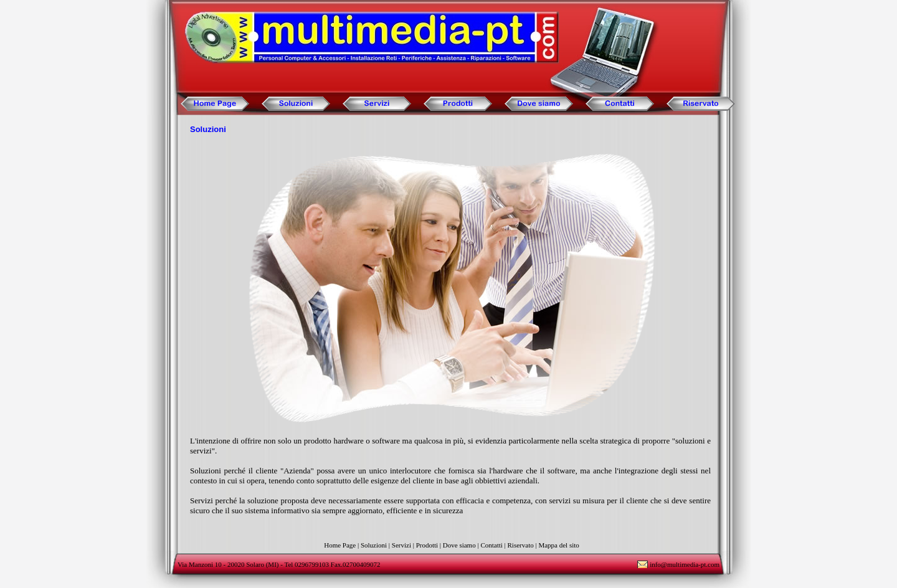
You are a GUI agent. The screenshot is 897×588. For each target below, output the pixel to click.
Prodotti (427, 545)
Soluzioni (374, 545)
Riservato (521, 545)
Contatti (491, 545)
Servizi (401, 545)
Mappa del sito (558, 545)
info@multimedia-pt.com (685, 564)
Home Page (340, 545)
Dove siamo (459, 545)
